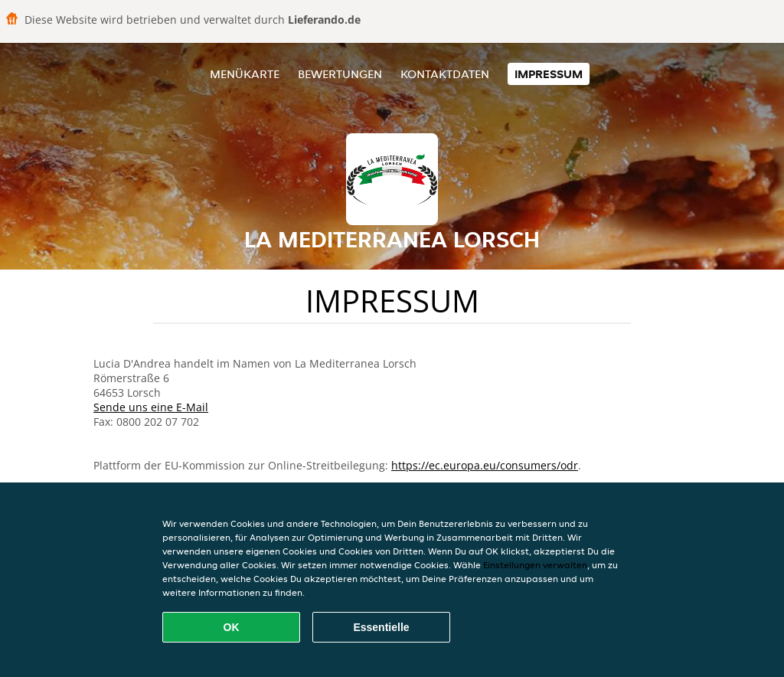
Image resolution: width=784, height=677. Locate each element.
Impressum (549, 74)
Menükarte (245, 74)
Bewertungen (340, 74)
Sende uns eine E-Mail (151, 407)
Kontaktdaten (445, 74)
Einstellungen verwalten (535, 565)
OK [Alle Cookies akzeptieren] (232, 627)
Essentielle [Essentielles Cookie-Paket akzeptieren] (381, 627)
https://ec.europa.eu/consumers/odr (485, 465)
